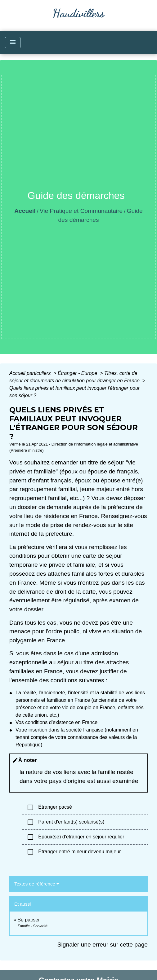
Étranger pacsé (49, 807)
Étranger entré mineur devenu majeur (74, 852)
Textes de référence (35, 884)
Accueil (25, 211)
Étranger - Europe (78, 373)
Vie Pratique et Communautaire (81, 211)
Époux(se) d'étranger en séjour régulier (75, 837)
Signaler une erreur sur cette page (103, 945)
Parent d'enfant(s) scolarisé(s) (65, 822)
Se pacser (29, 920)
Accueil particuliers (31, 373)
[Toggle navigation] (13, 43)
